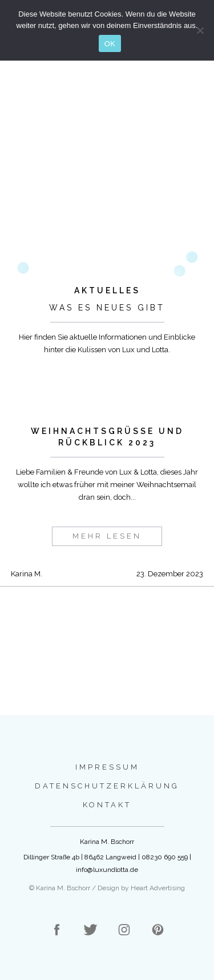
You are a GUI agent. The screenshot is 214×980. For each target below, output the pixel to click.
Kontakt (107, 805)
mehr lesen (107, 536)
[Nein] (200, 30)
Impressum (107, 767)
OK (110, 44)
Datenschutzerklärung (107, 786)
